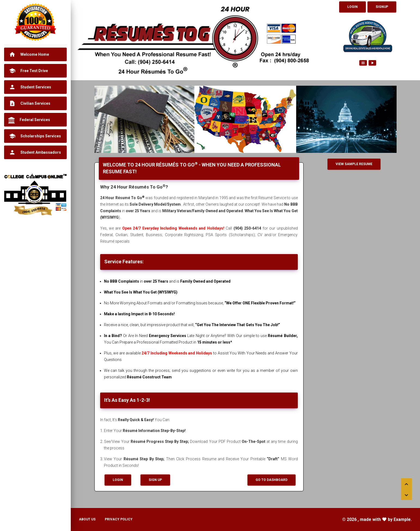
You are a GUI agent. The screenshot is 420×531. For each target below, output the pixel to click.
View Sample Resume (354, 164)
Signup (382, 7)
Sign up (155, 480)
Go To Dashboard (272, 480)
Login (352, 7)
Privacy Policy (119, 519)
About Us (87, 519)
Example (402, 519)
